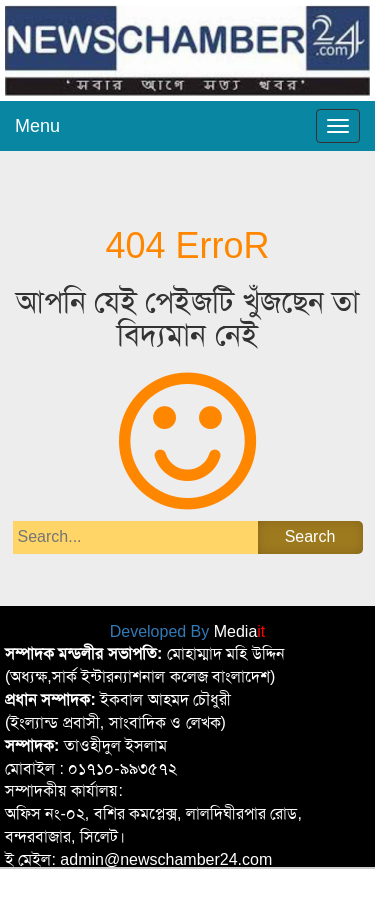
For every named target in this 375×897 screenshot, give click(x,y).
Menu (37, 126)
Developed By (188, 631)
